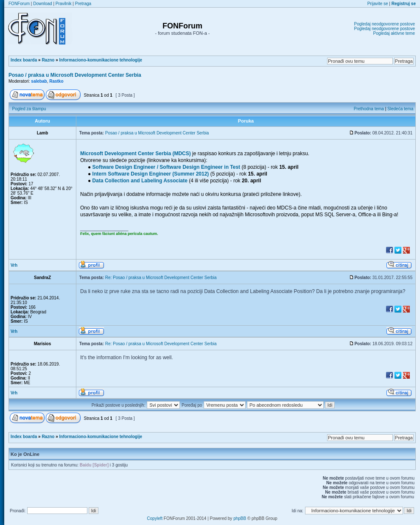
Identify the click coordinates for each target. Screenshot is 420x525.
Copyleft (155, 518)
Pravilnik (64, 4)
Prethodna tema (369, 109)
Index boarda (24, 60)
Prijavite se (378, 4)
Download (42, 4)
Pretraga (83, 4)
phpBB (240, 518)
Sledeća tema (400, 109)
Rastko (56, 81)
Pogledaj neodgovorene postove (385, 24)
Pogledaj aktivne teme (394, 33)
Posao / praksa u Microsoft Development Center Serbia (75, 75)
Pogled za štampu (29, 109)
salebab (39, 81)
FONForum (19, 4)
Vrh (14, 265)
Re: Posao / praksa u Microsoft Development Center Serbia (161, 278)
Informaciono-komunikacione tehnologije (101, 60)
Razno (48, 60)
